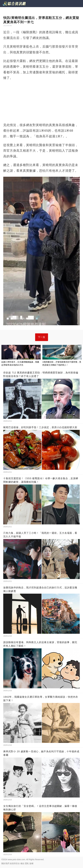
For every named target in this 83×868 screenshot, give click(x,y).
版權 (31, 863)
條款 (22, 863)
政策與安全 (15, 863)
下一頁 (42, 337)
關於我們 (5, 863)
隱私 (27, 863)
